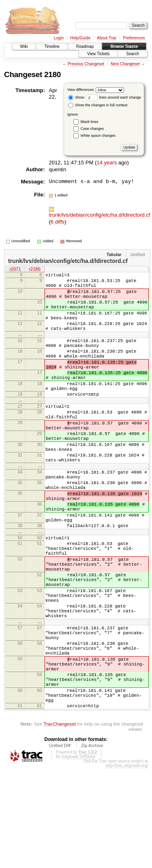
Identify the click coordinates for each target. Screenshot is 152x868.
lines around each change (113, 97)
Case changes (92, 129)
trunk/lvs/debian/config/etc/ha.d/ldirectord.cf (100, 215)
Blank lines (90, 122)
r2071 (15, 269)
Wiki (24, 46)
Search (133, 54)
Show (76, 97)
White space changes (98, 136)
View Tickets (98, 54)
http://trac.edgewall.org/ (127, 865)
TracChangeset (59, 824)
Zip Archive (92, 845)
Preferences (134, 38)
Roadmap (85, 46)
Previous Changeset (86, 64)
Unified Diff (60, 845)
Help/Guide (80, 38)
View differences (81, 90)
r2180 (34, 269)
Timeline (52, 46)
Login (59, 38)
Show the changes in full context (98, 105)
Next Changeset (125, 64)
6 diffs (58, 222)
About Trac (107, 38)
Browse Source (124, 46)
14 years (107, 163)
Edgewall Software (78, 856)
